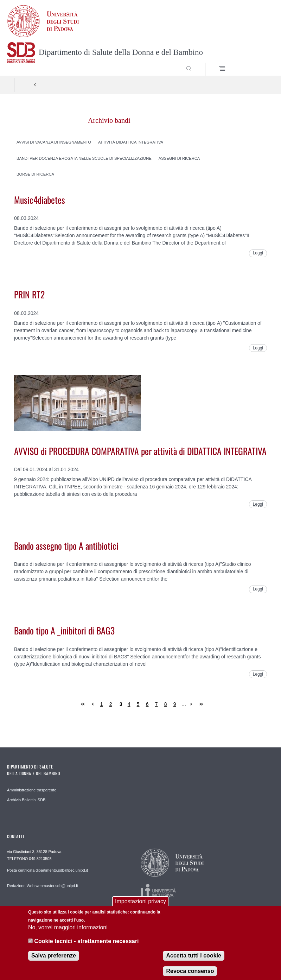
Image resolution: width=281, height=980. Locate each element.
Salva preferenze (54, 961)
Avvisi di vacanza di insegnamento (54, 142)
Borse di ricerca (35, 174)
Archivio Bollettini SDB (26, 800)
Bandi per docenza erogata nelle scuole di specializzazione (84, 158)
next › (193, 704)
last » (202, 704)
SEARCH (255, 62)
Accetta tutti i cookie (193, 961)
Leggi (258, 253)
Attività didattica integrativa (131, 142)
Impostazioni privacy (140, 907)
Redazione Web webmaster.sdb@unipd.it (43, 886)
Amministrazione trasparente (32, 790)
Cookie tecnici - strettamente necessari (86, 946)
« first (83, 704)
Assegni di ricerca (179, 158)
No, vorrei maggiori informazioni (68, 933)
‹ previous (92, 704)
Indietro (35, 85)
